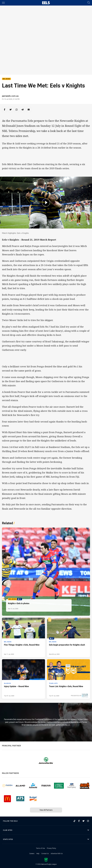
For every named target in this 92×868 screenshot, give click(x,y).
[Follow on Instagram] (88, 821)
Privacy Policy (51, 848)
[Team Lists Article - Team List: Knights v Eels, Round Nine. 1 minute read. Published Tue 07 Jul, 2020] (68, 679)
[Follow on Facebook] (79, 821)
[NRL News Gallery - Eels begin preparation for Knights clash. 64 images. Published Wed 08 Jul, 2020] (68, 637)
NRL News (6, 79)
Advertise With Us (57, 853)
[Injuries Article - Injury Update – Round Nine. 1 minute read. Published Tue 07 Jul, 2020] (24, 679)
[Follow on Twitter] (83, 821)
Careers (32, 853)
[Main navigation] (3, 3)
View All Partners (46, 810)
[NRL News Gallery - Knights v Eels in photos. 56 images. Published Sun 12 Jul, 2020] (46, 572)
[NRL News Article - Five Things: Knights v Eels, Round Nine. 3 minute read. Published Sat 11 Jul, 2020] (24, 637)
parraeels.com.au (11, 96)
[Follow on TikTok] (74, 821)
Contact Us (45, 853)
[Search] (89, 3)
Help (38, 853)
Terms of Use (40, 848)
